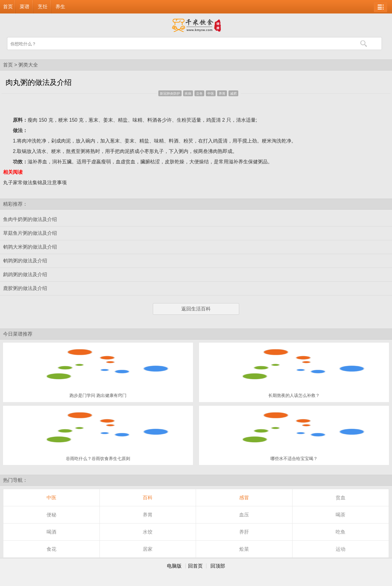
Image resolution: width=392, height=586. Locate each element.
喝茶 (341, 515)
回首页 (195, 566)
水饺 (148, 532)
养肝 (244, 532)
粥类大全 (28, 65)
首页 (8, 7)
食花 (51, 549)
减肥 (233, 93)
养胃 (222, 93)
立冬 (199, 93)
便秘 (51, 515)
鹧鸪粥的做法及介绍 (25, 274)
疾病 (188, 93)
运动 (341, 549)
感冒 (244, 498)
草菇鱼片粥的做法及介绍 (30, 233)
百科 (148, 498)
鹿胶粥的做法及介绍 (25, 288)
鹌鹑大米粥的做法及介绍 (30, 247)
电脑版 (174, 566)
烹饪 (43, 7)
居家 (148, 549)
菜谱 (24, 7)
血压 (244, 515)
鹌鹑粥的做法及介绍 (25, 261)
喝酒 (51, 532)
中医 (211, 93)
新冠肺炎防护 (170, 93)
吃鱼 (341, 532)
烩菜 (244, 549)
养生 (60, 7)
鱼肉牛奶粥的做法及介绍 (30, 219)
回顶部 (218, 566)
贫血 (341, 498)
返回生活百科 (196, 309)
